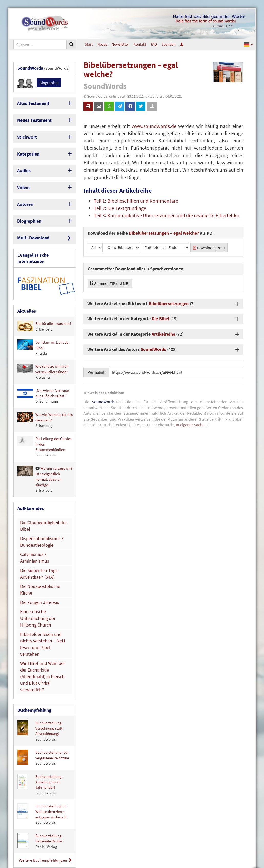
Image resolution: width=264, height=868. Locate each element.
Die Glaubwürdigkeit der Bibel (44, 501)
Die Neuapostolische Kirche (42, 545)
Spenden (168, 44)
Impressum (244, 822)
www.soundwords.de (154, 126)
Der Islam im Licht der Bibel (44, 328)
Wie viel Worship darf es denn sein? (45, 400)
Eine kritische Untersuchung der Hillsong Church (43, 565)
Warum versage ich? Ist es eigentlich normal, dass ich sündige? (45, 459)
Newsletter (120, 44)
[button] (248, 44)
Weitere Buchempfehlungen (45, 780)
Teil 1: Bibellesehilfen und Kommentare (136, 201)
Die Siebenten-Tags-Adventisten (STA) (36, 534)
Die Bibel (160, 319)
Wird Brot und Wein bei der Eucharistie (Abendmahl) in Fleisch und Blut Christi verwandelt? (42, 603)
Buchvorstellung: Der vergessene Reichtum (43, 678)
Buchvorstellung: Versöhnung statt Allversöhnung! (40, 651)
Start (89, 44)
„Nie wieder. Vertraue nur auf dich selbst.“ (43, 376)
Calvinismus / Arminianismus (43, 523)
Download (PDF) (209, 248)
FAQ (154, 44)
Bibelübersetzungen (169, 304)
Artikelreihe (163, 334)
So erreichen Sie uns (237, 808)
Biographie (49, 82)
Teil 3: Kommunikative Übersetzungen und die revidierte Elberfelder (167, 215)
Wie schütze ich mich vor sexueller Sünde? (43, 352)
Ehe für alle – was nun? (44, 307)
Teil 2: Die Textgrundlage (120, 208)
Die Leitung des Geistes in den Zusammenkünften (44, 427)
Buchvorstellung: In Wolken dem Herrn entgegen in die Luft (42, 734)
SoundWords (153, 349)
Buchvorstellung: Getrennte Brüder (40, 761)
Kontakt (140, 44)
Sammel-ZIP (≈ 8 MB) (110, 283)
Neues (102, 44)
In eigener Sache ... (192, 425)
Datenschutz (243, 829)
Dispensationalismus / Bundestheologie (38, 512)
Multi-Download (31, 228)
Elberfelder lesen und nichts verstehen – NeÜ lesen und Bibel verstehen (42, 581)
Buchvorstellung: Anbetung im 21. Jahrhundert (40, 705)
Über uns (245, 815)
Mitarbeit (245, 844)
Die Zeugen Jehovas (36, 554)
